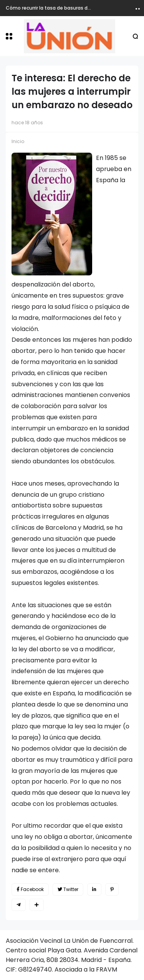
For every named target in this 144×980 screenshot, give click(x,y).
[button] (9, 36)
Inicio (18, 141)
